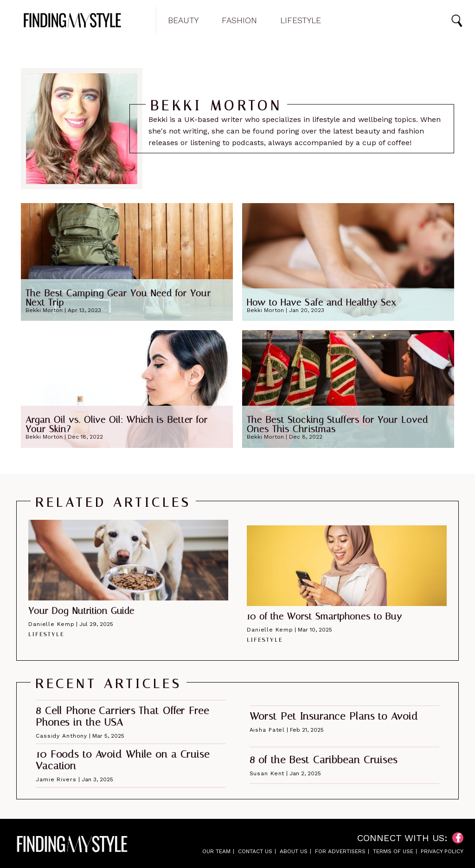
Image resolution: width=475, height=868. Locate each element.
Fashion (239, 20)
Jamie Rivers (56, 779)
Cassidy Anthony (61, 736)
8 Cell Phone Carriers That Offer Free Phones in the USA (122, 717)
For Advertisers (340, 851)
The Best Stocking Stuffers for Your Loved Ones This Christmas (337, 424)
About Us (294, 851)
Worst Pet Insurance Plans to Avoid (334, 716)
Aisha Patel (267, 730)
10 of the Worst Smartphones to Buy (324, 616)
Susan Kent (267, 773)
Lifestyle (301, 20)
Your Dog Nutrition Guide (81, 611)
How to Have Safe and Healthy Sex (321, 302)
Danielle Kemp (51, 624)
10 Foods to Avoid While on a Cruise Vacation (123, 760)
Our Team (216, 851)
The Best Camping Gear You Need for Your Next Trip (118, 298)
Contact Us (255, 851)
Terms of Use (393, 851)
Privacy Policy (442, 851)
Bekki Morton (44, 310)
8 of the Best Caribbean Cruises (324, 760)
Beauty (183, 20)
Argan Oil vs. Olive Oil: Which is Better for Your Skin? (117, 424)
